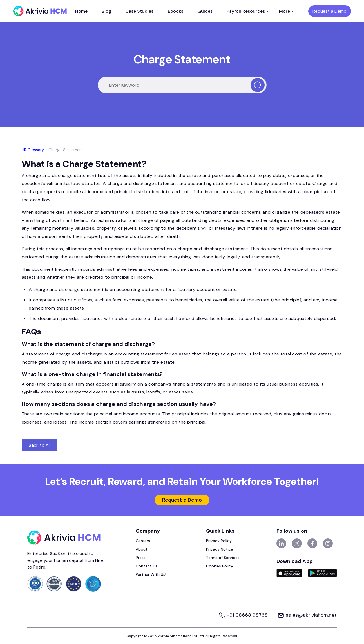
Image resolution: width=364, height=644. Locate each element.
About (142, 549)
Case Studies (139, 11)
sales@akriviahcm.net (307, 615)
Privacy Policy (219, 541)
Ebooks (176, 11)
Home (81, 11)
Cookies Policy (220, 566)
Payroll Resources (248, 11)
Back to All (40, 445)
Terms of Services (223, 558)
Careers (143, 541)
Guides (205, 11)
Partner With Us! (151, 574)
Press (141, 558)
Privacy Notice (220, 549)
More (287, 11)
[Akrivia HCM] (40, 11)
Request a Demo (330, 11)
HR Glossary (33, 150)
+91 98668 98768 (244, 615)
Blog (106, 11)
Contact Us (147, 566)
